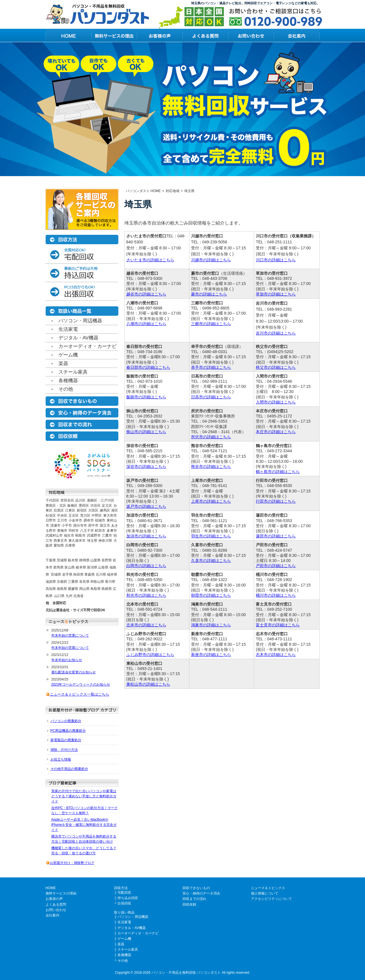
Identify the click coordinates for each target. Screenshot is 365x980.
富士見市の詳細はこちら (278, 625)
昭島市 (80, 535)
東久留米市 (77, 541)
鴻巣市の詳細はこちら (211, 625)
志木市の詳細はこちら (276, 655)
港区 (115, 510)
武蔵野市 (94, 535)
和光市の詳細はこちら (146, 595)
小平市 (67, 525)
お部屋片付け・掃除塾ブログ (72, 863)
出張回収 (124, 903)
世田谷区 (67, 500)
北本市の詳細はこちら (146, 625)
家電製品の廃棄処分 (66, 740)
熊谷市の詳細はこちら (211, 466)
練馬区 (105, 510)
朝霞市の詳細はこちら (211, 595)
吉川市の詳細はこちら (276, 333)
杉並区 (51, 516)
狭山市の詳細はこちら (146, 432)
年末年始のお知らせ (67, 660)
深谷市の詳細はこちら (146, 466)
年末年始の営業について (70, 635)
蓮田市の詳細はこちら (276, 536)
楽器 (63, 363)
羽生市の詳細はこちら (211, 536)
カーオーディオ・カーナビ (88, 346)
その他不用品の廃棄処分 (69, 769)
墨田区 (84, 506)
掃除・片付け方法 (64, 750)
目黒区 (59, 510)
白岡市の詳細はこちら (146, 566)
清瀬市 (55, 525)
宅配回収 (124, 893)
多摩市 (112, 531)
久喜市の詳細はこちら (211, 561)
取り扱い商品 (124, 912)
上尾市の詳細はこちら (211, 501)
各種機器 (68, 381)
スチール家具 (73, 372)
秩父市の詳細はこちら (276, 367)
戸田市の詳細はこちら (276, 566)
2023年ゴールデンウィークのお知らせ (81, 684)
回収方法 (121, 888)
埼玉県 (92, 541)
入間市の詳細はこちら (276, 402)
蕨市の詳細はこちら (209, 294)
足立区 (107, 506)
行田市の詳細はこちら (276, 501)
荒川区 (85, 516)
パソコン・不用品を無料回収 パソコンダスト (186, 973)
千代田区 (52, 500)
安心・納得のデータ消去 (201, 893)
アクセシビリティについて (271, 899)
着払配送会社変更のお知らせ (74, 672)
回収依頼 (189, 904)
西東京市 (60, 541)
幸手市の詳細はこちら (211, 367)
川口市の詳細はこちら (276, 260)
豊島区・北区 (56, 506)
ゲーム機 (68, 355)
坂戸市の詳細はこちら (146, 506)
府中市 (93, 525)
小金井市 (75, 520)
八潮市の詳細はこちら (146, 324)
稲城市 (100, 520)
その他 (66, 389)
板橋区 (72, 506)
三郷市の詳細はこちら (211, 324)
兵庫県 (70, 545)
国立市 (105, 525)
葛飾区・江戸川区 (101, 500)
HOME (51, 888)
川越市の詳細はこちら (211, 260)
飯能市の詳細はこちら (146, 397)
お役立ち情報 (61, 759)
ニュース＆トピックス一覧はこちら (80, 694)
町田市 (100, 531)
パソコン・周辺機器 (80, 321)
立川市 (62, 520)
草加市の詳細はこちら (276, 294)
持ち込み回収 (128, 898)
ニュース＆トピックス (268, 888)
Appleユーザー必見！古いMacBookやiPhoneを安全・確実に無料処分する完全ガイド (84, 825)
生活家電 (68, 329)
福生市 (69, 535)
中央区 (62, 516)
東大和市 (110, 516)
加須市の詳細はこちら (146, 536)
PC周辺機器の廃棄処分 (68, 731)
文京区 (74, 516)
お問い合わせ (56, 910)
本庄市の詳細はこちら (276, 432)
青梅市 (62, 531)
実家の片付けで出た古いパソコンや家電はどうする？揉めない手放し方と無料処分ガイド (84, 796)
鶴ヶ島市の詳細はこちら (278, 472)
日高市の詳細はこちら (211, 397)
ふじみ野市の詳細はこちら (150, 655)
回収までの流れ (194, 899)
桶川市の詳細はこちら (276, 595)
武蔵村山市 (54, 535)
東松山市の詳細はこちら (148, 684)
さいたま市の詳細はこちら (150, 260)
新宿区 (82, 510)
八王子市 (87, 531)
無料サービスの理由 (61, 893)
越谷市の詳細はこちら (146, 294)
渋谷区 (96, 506)
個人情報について (265, 893)
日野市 (51, 520)
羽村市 (74, 531)
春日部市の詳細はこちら (148, 367)
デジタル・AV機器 (78, 338)
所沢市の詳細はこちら (211, 437)
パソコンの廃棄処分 (66, 721)
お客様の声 (54, 899)
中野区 (97, 516)
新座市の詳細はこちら (211, 655)
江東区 (70, 510)
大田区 (93, 510)
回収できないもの (196, 888)
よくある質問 (56, 904)
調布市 (89, 520)
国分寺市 (80, 525)
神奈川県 (105, 541)
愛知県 (59, 545)
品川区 (80, 500)
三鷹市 (107, 535)
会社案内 (52, 915)
